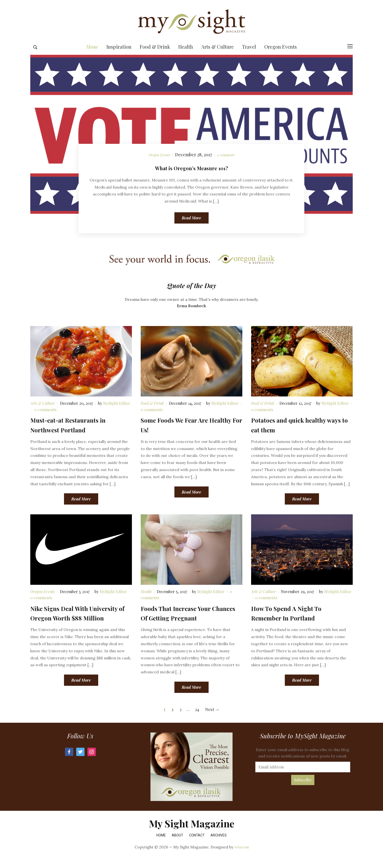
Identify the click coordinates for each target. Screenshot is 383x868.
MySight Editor (117, 414)
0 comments (229, 165)
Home (92, 57)
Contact (197, 845)
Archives (219, 845)
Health (186, 57)
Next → (213, 719)
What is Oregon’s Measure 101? (192, 177)
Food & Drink (155, 57)
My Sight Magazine (192, 834)
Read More (191, 228)
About (177, 845)
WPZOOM (241, 857)
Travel (249, 57)
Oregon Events (281, 57)
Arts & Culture (218, 57)
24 (197, 719)
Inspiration (119, 57)
